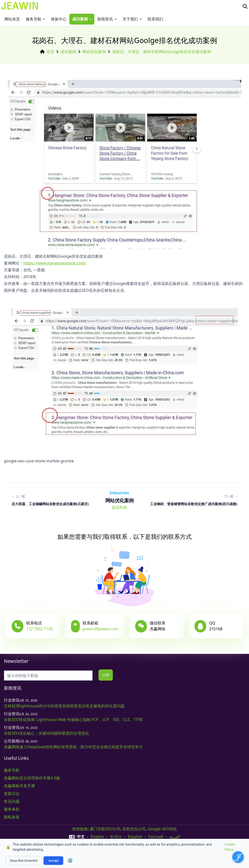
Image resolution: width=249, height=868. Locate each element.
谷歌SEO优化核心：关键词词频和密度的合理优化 (46, 733)
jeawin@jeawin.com (101, 629)
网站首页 (12, 19)
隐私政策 (12, 817)
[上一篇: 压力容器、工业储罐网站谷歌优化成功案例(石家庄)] (50, 500)
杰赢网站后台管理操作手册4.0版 (32, 778)
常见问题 (12, 801)
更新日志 (12, 794)
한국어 (116, 837)
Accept (53, 861)
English (97, 837)
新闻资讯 (105, 19)
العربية (175, 837)
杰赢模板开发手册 (19, 786)
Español (135, 837)
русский (156, 837)
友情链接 (80, 829)
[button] (45, 19)
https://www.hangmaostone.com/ (55, 263)
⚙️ (70, 860)
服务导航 (34, 19)
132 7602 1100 (40, 629)
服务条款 (12, 809)
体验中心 (59, 19)
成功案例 (80, 19)
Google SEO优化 (162, 829)
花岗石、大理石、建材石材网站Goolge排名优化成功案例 (161, 52)
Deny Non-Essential (24, 861)
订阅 (106, 675)
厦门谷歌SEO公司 (105, 829)
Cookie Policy (230, 847)
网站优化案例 (94, 52)
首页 (50, 52)
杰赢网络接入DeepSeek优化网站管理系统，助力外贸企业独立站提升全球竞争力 (73, 747)
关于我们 (130, 19)
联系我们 (155, 19)
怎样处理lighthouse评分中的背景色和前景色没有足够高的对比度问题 (64, 706)
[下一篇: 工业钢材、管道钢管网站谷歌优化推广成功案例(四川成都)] (194, 500)
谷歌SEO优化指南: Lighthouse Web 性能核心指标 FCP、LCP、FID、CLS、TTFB (73, 720)
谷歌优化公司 (134, 829)
